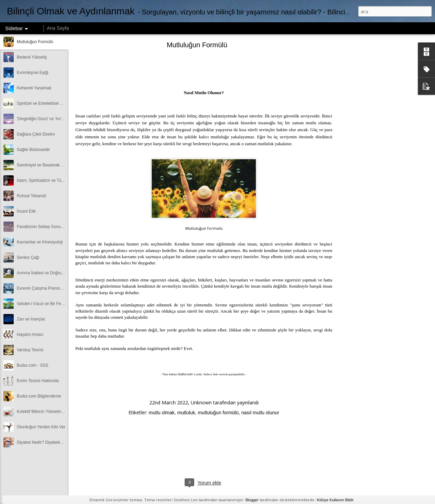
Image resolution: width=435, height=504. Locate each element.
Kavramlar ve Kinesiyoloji (40, 242)
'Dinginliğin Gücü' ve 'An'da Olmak (48, 119)
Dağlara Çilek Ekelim (36, 134)
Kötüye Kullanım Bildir (335, 500)
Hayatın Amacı (30, 335)
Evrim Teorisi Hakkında (38, 381)
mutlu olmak (161, 413)
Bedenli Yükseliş (32, 57)
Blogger (252, 500)
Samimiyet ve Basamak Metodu (46, 165)
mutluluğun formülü (218, 413)
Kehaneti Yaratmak (34, 88)
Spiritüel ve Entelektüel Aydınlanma (49, 103)
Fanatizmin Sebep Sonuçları (43, 227)
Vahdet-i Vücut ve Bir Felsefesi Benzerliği (54, 304)
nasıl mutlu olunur (260, 413)
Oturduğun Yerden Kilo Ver (41, 427)
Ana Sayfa (58, 28)
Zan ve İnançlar (31, 319)
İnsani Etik (26, 211)
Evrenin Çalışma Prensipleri (42, 288)
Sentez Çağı (28, 257)
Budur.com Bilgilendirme (39, 396)
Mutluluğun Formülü (35, 42)
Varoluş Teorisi (30, 350)
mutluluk (186, 413)
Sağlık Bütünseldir (33, 150)
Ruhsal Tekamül (31, 196)
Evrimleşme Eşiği (33, 73)
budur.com (186, 374)
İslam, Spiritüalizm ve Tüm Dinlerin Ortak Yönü (59, 180)
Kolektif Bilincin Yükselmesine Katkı (49, 412)
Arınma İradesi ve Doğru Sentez (46, 273)
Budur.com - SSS (33, 365)
